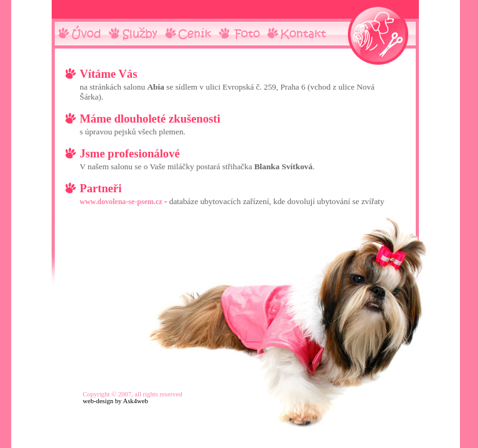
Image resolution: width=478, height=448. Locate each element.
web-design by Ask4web (115, 401)
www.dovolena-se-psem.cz (121, 202)
